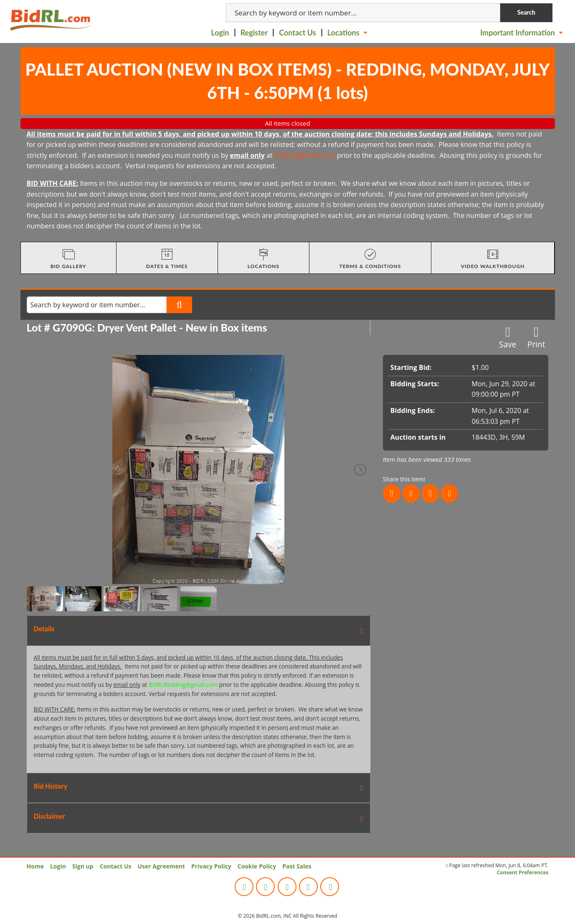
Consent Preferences (523, 872)
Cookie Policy (257, 866)
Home (35, 866)
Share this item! (404, 479)
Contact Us (298, 33)
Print (536, 338)
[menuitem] (220, 33)
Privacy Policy (211, 866)
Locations (343, 33)
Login (220, 33)
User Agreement (161, 866)
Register (254, 33)
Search (526, 12)
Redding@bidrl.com (305, 155)
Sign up (83, 866)
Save (508, 338)
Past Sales (297, 866)
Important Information (518, 33)
